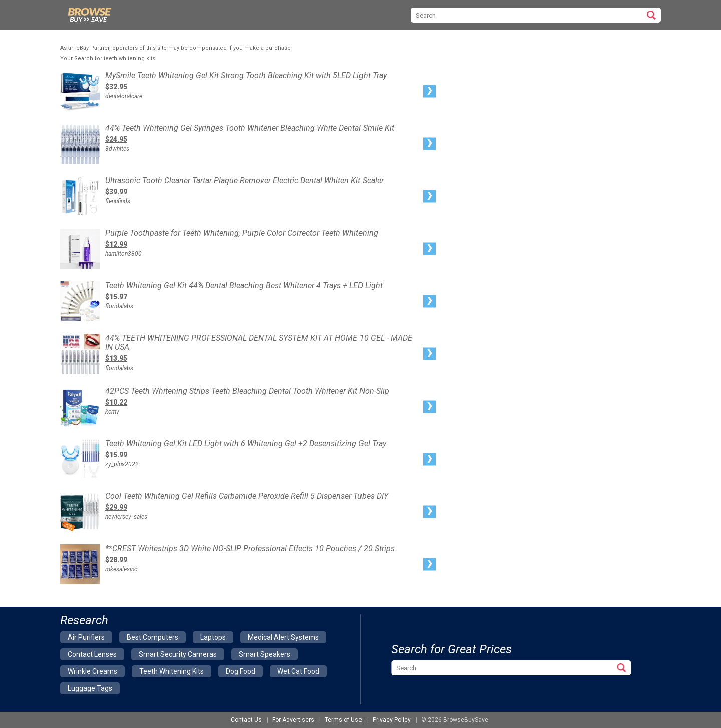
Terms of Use (343, 720)
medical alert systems (283, 637)
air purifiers (86, 637)
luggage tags (90, 688)
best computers (152, 637)
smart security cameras (178, 654)
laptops (213, 637)
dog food (241, 671)
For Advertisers (293, 720)
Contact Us (246, 720)
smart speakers (265, 654)
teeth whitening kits (171, 671)
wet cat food (298, 671)
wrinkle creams (92, 671)
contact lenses (92, 654)
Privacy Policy (392, 720)
